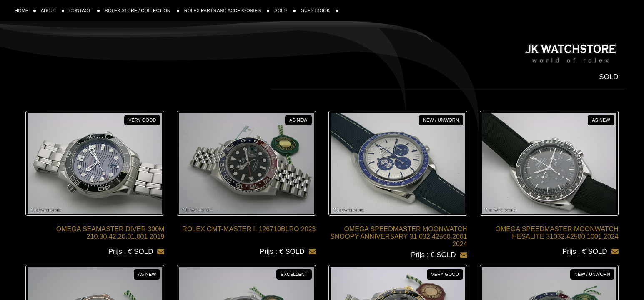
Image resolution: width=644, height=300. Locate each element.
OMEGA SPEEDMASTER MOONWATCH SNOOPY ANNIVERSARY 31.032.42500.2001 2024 (398, 236)
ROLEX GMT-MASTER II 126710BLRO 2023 (249, 229)
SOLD (285, 10)
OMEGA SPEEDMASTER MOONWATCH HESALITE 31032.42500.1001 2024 (557, 233)
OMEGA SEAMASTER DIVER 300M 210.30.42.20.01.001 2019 (110, 233)
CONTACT (84, 10)
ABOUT (53, 10)
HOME (25, 10)
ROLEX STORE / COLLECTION (142, 10)
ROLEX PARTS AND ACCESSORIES (227, 10)
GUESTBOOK (319, 10)
